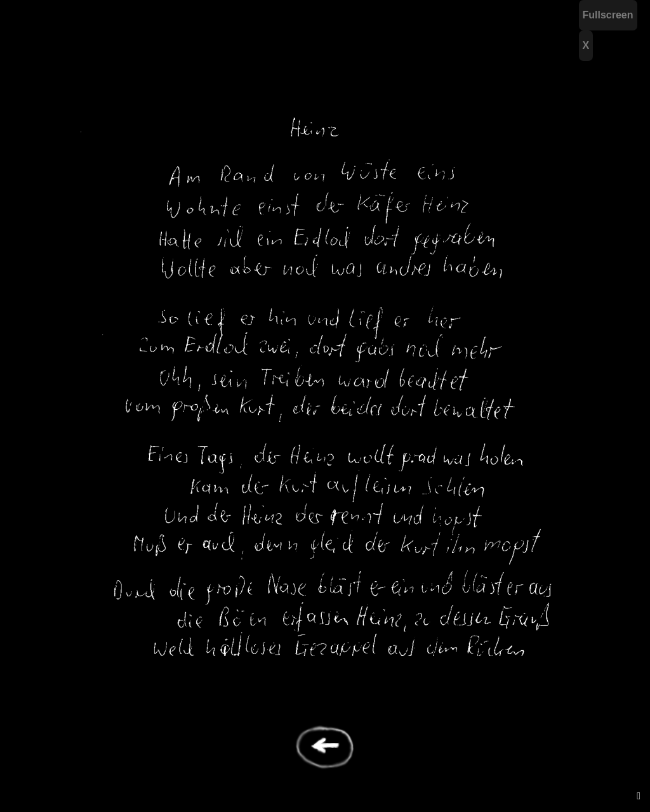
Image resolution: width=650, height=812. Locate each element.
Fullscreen (608, 15)
